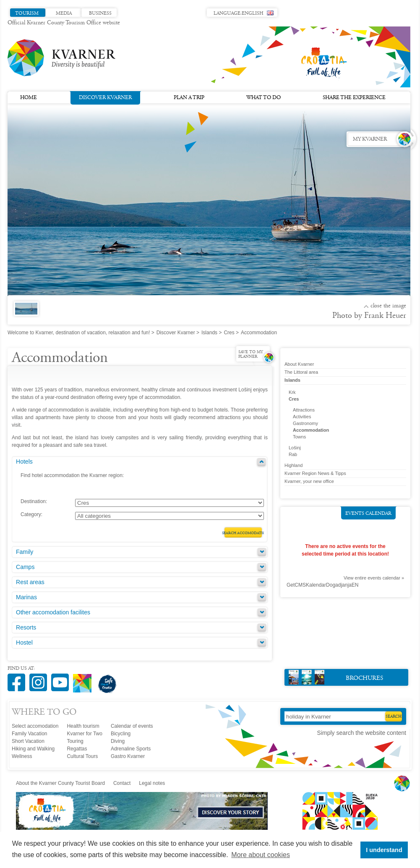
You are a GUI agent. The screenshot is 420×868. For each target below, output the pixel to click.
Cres (229, 333)
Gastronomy (305, 423)
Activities (302, 417)
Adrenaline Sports (131, 749)
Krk (292, 392)
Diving (118, 741)
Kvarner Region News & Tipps (315, 473)
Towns (299, 437)
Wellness (22, 756)
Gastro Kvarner (128, 756)
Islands (209, 333)
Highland (293, 465)
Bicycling (121, 734)
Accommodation (311, 430)
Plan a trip (189, 98)
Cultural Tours (82, 756)
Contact (122, 783)
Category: (31, 514)
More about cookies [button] (261, 855)
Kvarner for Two (84, 734)
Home (29, 98)
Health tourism (83, 726)
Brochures (336, 677)
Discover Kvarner (105, 97)
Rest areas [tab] (30, 582)
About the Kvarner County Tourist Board (60, 783)
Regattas (77, 749)
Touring (75, 741)
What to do (263, 98)
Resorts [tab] (26, 627)
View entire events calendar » (374, 578)
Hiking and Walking (33, 749)
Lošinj (295, 448)
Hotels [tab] (24, 462)
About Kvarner (299, 364)
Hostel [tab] (24, 642)
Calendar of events (132, 726)
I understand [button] (384, 850)
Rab (293, 454)
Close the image (388, 306)
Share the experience (354, 98)
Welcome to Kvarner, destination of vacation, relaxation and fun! (79, 333)
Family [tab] (25, 552)
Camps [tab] (25, 567)
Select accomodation (35, 726)
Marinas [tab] (26, 597)
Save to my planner (251, 355)
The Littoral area (301, 372)
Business (100, 13)
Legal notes (152, 783)
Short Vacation (28, 741)
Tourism (27, 13)
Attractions (304, 410)
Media (64, 13)
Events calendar (368, 514)
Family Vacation (29, 734)
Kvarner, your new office (309, 481)
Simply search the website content (362, 733)
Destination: (34, 501)
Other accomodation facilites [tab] (53, 612)
